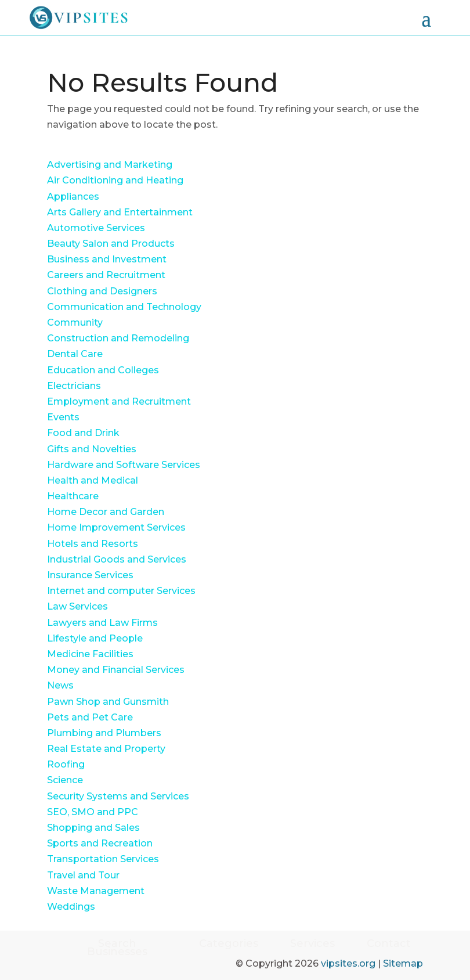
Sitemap (403, 963)
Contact (389, 945)
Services (312, 945)
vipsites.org (348, 963)
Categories (229, 945)
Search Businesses (117, 947)
